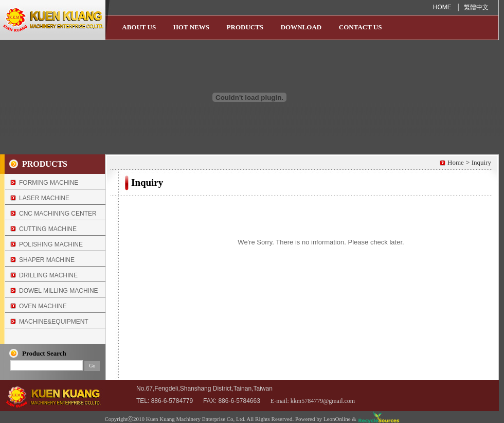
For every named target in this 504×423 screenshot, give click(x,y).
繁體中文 (476, 7)
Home (456, 162)
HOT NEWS (191, 27)
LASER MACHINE (44, 198)
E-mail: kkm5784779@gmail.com (313, 401)
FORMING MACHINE (49, 183)
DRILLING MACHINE (48, 275)
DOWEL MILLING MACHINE (59, 291)
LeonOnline (337, 419)
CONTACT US (361, 27)
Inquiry (481, 162)
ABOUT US (139, 27)
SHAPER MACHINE (47, 260)
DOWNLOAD (301, 27)
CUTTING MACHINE (48, 229)
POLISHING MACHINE (51, 244)
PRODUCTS (245, 27)
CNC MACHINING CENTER (58, 214)
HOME (443, 7)
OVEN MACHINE (43, 306)
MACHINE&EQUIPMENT (54, 322)
